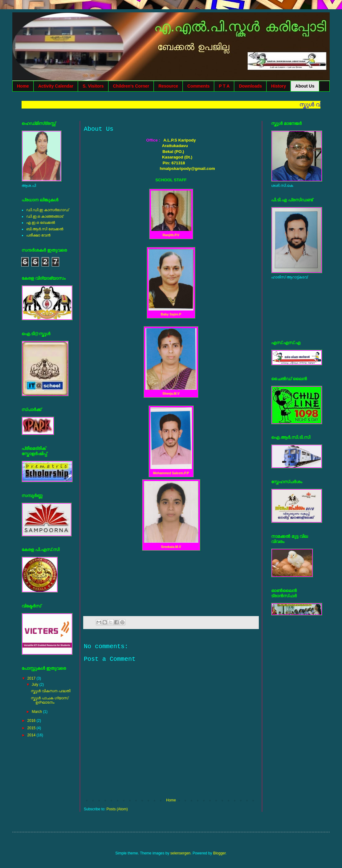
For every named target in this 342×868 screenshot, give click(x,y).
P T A (224, 86)
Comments (198, 86)
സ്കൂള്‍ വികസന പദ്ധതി (51, 691)
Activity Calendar (56, 86)
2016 (32, 721)
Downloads (250, 86)
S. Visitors (93, 86)
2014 (32, 735)
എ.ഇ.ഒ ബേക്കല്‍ (41, 223)
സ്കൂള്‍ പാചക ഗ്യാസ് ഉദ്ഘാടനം (49, 700)
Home (23, 86)
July (36, 685)
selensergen (180, 853)
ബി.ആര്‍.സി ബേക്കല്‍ (45, 229)
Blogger (220, 853)
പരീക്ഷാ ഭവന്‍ (38, 235)
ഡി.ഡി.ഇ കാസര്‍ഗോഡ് (47, 210)
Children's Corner (131, 86)
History (279, 86)
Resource (168, 86)
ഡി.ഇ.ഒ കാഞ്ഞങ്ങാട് (45, 216)
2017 (32, 678)
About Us (305, 86)
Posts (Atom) (117, 809)
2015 (32, 728)
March (37, 712)
